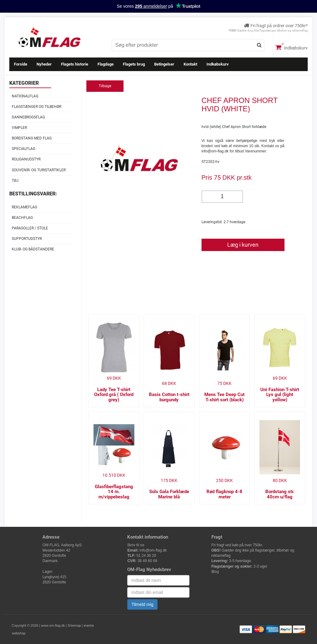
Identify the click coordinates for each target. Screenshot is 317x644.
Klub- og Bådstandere (33, 249)
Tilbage (105, 86)
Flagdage (106, 64)
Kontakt (190, 64)
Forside (21, 64)
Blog (215, 572)
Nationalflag (25, 96)
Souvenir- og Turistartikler (39, 170)
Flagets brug (134, 64)
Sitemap (74, 626)
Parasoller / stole (30, 228)
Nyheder (44, 64)
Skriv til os (136, 545)
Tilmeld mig (142, 604)
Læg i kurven (243, 245)
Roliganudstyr (26, 159)
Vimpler (19, 128)
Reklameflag (24, 207)
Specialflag (24, 149)
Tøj (15, 181)
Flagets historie (75, 64)
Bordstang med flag (32, 138)
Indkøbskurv (292, 47)
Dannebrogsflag (28, 117)
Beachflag (22, 218)
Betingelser (164, 64)
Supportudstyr (27, 239)
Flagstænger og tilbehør (37, 107)
